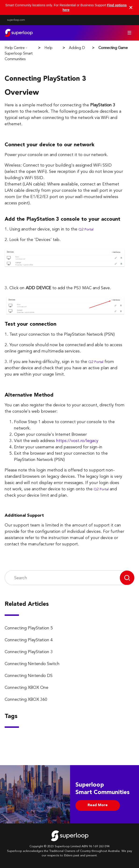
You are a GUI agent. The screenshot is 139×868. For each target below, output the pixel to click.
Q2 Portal (86, 230)
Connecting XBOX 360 (26, 700)
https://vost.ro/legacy (77, 441)
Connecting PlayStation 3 (29, 652)
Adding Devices (82, 48)
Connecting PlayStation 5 (29, 628)
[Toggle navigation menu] (129, 33)
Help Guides (55, 48)
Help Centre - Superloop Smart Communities (19, 54)
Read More (98, 805)
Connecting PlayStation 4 (29, 640)
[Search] (62, 578)
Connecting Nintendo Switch (32, 664)
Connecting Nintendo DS (29, 676)
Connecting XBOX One (27, 688)
